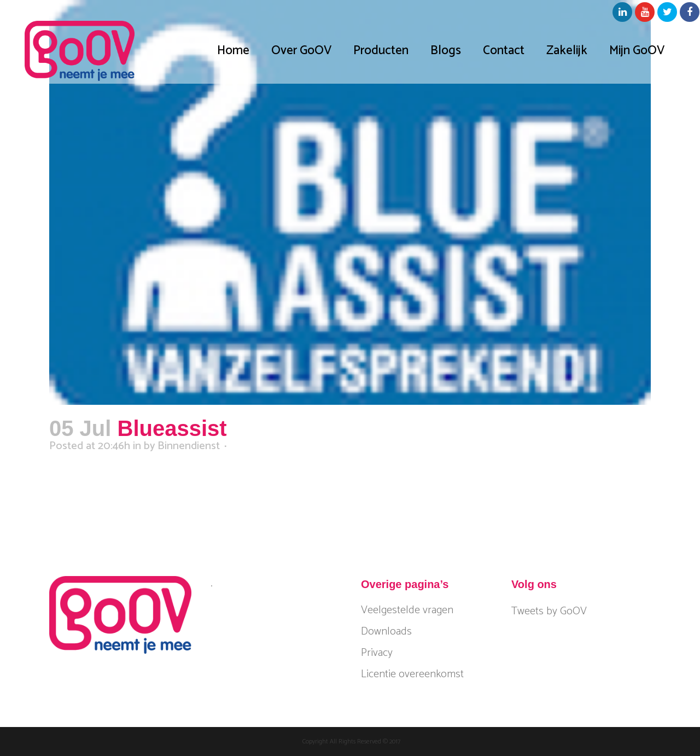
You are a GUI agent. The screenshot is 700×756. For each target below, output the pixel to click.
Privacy (377, 653)
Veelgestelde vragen (407, 610)
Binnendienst (189, 446)
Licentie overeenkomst (412, 674)
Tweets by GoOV (549, 611)
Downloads (386, 632)
